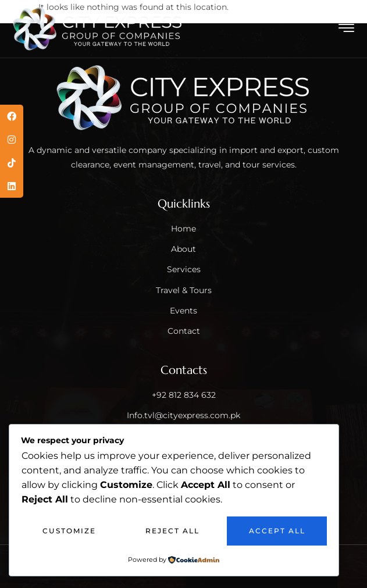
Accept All (277, 531)
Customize (69, 531)
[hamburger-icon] (347, 30)
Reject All (172, 531)
